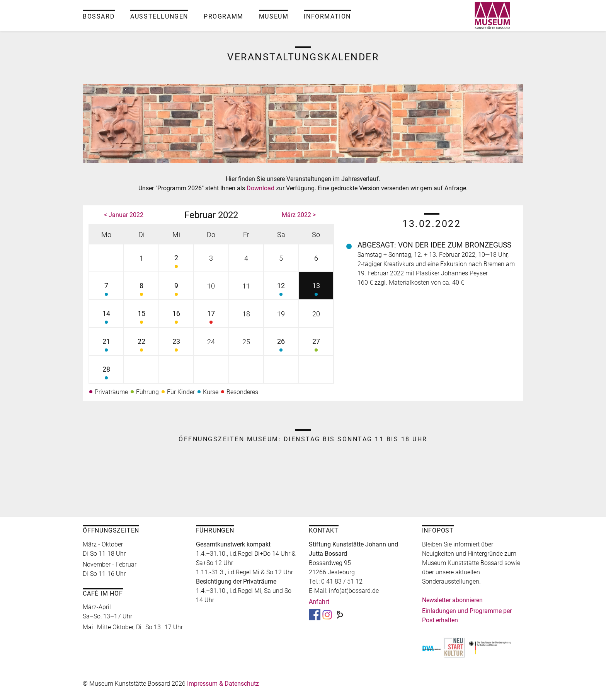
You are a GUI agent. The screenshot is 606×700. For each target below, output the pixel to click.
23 (176, 346)
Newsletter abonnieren (452, 600)
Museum (274, 16)
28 (106, 374)
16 (176, 318)
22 (141, 346)
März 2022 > (299, 215)
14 (106, 318)
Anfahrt (319, 602)
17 (211, 318)
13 (316, 290)
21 (106, 346)
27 (316, 346)
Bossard (99, 16)
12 (281, 290)
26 (281, 346)
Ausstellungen (159, 16)
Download (261, 188)
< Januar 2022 (124, 215)
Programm (224, 16)
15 (141, 318)
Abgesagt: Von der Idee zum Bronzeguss (434, 245)
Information (327, 16)
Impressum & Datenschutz (223, 684)
